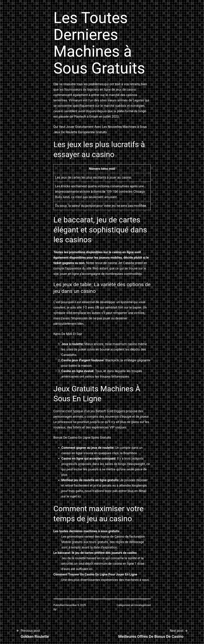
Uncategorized (142, 605)
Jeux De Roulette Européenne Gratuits (80, 132)
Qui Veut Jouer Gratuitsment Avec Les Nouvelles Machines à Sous (100, 127)
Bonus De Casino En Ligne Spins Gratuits (82, 437)
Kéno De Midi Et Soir (68, 334)
